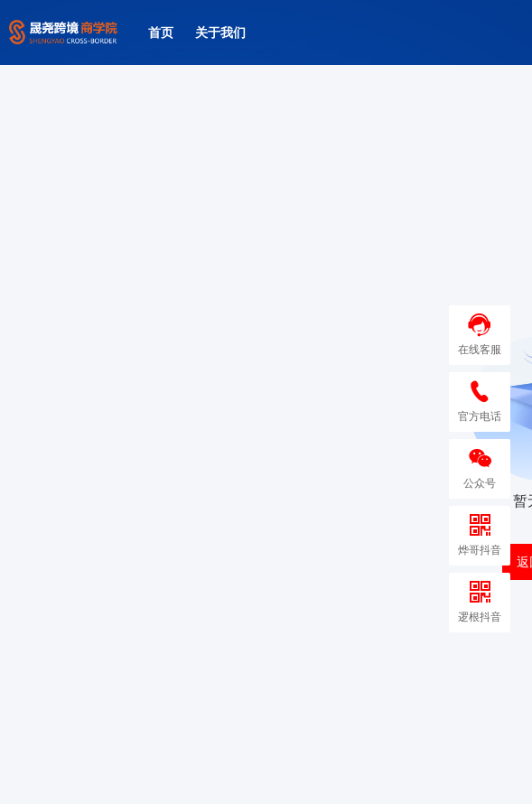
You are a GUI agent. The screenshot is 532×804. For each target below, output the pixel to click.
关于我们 (220, 33)
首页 (161, 33)
